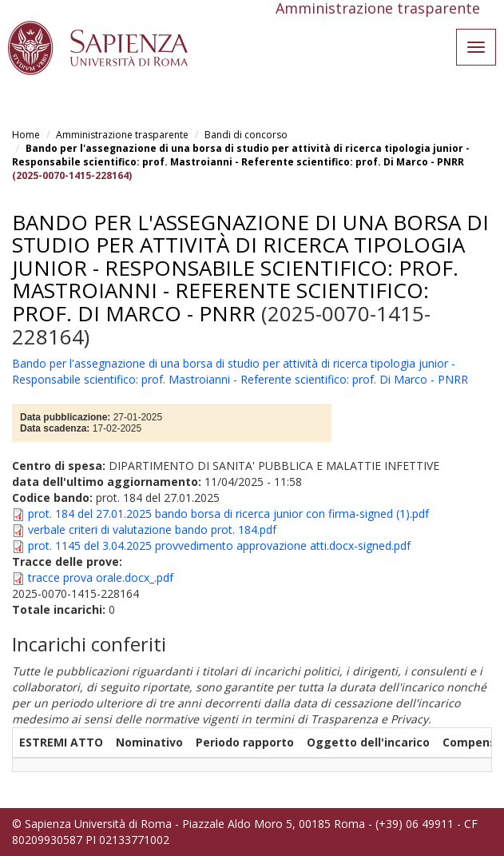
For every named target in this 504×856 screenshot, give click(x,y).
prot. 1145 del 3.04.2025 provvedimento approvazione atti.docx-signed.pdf (219, 545)
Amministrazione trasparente (122, 135)
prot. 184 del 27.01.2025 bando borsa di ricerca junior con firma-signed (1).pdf (228, 514)
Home (26, 135)
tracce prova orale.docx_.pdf (101, 577)
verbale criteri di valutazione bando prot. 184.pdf (152, 530)
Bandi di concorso (246, 135)
